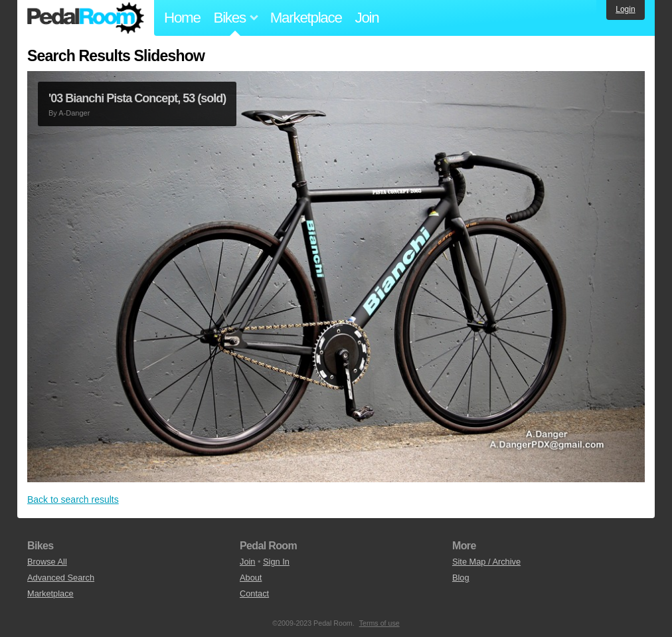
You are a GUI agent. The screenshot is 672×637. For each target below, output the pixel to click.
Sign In (276, 562)
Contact (254, 593)
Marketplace (306, 18)
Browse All (47, 562)
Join (367, 18)
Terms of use (379, 623)
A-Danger (74, 113)
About (251, 578)
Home (182, 18)
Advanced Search (61, 578)
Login (625, 9)
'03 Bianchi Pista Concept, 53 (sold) (137, 98)
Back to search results (73, 500)
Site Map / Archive (486, 562)
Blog (461, 578)
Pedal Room (86, 18)
